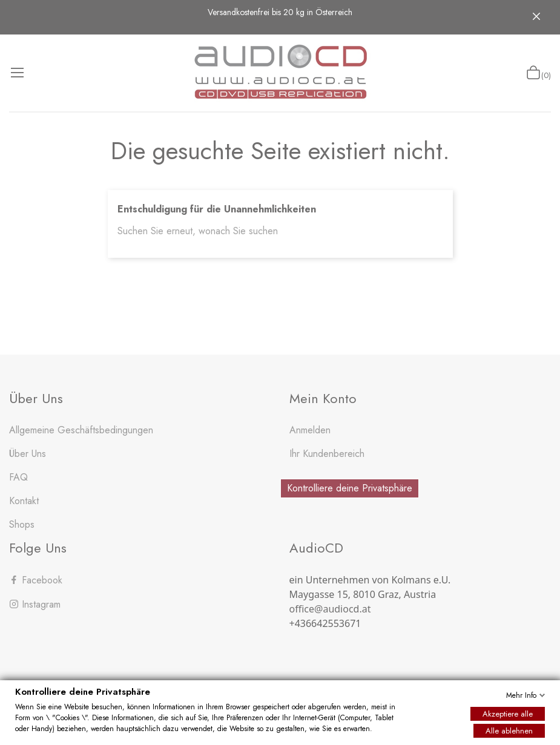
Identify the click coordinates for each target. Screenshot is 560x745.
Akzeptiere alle (508, 714)
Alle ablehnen (509, 731)
